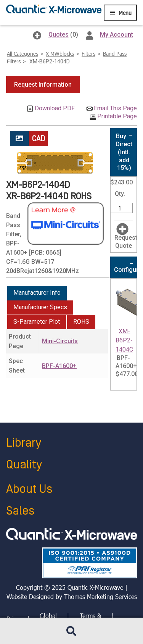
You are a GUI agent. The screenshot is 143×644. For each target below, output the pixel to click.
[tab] (37, 293)
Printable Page (117, 116)
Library (24, 443)
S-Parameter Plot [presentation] (37, 322)
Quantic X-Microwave (95, 587)
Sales (20, 511)
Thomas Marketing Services (100, 596)
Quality (24, 465)
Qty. (120, 194)
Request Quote (126, 242)
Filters (88, 54)
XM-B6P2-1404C (124, 340)
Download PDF (55, 108)
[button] (43, 85)
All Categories (22, 54)
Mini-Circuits (60, 341)
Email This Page (115, 108)
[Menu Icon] (120, 13)
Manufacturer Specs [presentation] (40, 307)
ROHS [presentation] (81, 322)
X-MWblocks (60, 54)
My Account (116, 35)
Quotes (59, 35)
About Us (29, 489)
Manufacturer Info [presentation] (37, 293)
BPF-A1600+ (59, 366)
